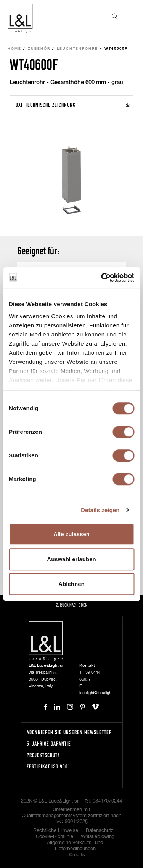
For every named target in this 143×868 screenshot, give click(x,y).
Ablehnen (71, 584)
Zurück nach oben (72, 605)
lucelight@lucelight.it (97, 693)
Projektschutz (43, 755)
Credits (77, 855)
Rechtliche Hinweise (56, 831)
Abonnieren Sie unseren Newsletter (69, 732)
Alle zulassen (71, 534)
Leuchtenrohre (77, 49)
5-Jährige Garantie (49, 743)
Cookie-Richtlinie (55, 837)
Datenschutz (100, 831)
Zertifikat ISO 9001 (49, 766)
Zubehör (39, 49)
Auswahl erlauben (71, 559)
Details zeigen (100, 510)
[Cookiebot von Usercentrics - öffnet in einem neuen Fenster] (102, 278)
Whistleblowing (98, 837)
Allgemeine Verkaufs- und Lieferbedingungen (75, 846)
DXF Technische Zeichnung (46, 105)
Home (14, 49)
